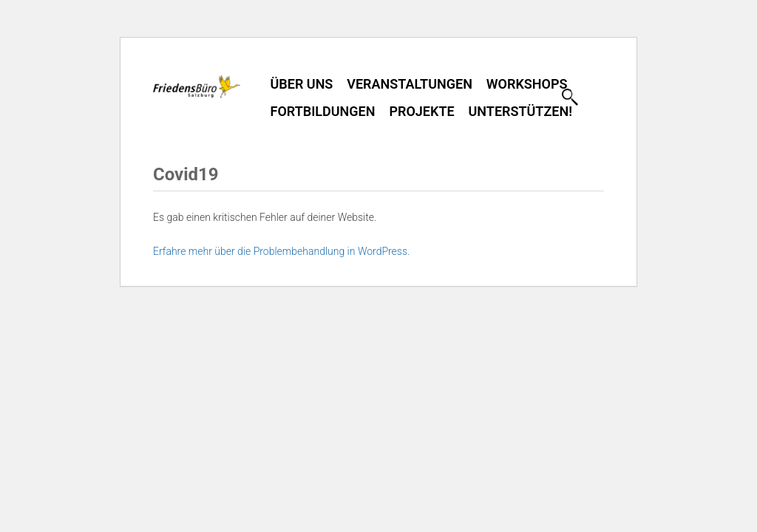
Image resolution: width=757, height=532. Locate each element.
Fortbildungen (323, 111)
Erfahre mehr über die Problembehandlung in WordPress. (281, 251)
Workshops (527, 84)
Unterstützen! (520, 111)
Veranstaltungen (410, 84)
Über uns (302, 84)
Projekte (421, 111)
